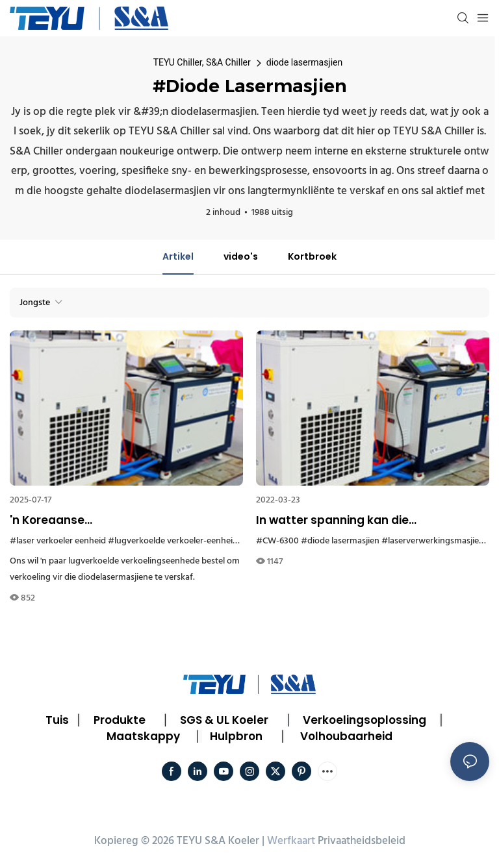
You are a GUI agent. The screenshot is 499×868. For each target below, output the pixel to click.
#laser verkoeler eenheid (58, 541)
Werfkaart (291, 841)
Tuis (57, 720)
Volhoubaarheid (346, 736)
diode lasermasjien (305, 62)
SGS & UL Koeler (224, 720)
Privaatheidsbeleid (362, 841)
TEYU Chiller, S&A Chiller (202, 62)
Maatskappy (143, 736)
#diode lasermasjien (340, 541)
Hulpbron (236, 736)
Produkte (120, 720)
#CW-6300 (277, 541)
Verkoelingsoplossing (365, 720)
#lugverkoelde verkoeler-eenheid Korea (185, 541)
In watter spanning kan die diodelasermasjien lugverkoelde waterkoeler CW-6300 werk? (349, 521)
